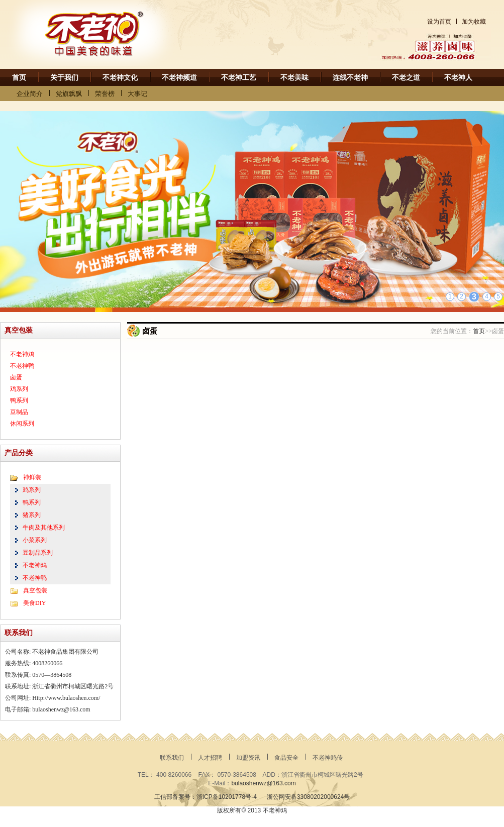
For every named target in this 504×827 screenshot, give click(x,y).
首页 (19, 78)
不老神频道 (179, 78)
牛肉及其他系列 (44, 528)
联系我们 (172, 758)
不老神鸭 (22, 366)
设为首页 (439, 22)
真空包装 (35, 590)
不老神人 (458, 78)
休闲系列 (22, 424)
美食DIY (34, 603)
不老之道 (406, 78)
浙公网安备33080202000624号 (308, 797)
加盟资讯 (248, 758)
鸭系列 (19, 400)
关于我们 (64, 78)
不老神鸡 (22, 354)
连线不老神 (350, 78)
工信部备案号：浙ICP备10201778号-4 (206, 797)
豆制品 (19, 412)
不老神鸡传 (328, 758)
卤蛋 (16, 377)
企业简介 (30, 94)
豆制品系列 (38, 553)
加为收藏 (474, 22)
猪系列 (32, 515)
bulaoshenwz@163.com (263, 783)
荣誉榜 (105, 94)
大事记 (137, 94)
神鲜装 (32, 477)
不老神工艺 (239, 78)
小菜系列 (35, 540)
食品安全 (286, 758)
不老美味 (294, 78)
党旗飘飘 (69, 94)
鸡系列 (19, 389)
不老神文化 (120, 78)
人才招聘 (210, 758)
